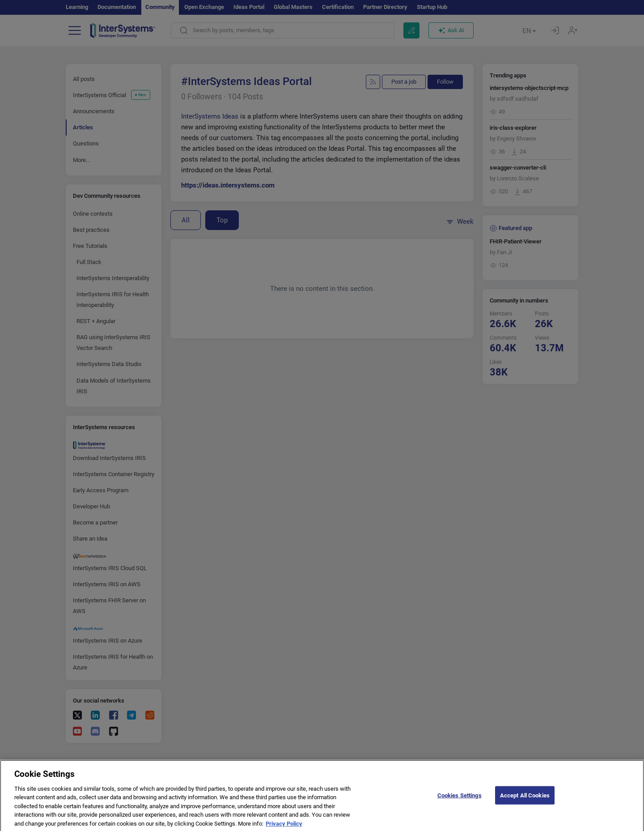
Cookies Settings (460, 803)
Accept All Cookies (525, 803)
